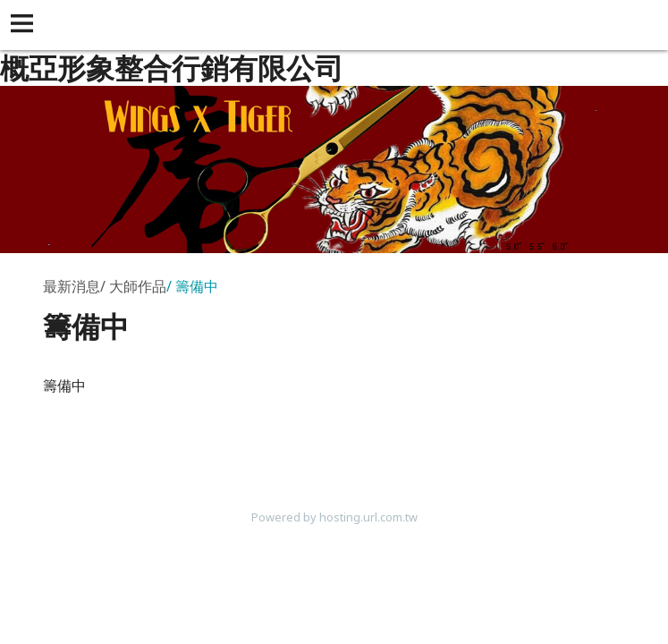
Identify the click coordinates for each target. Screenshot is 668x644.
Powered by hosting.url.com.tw (334, 517)
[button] (25, 25)
